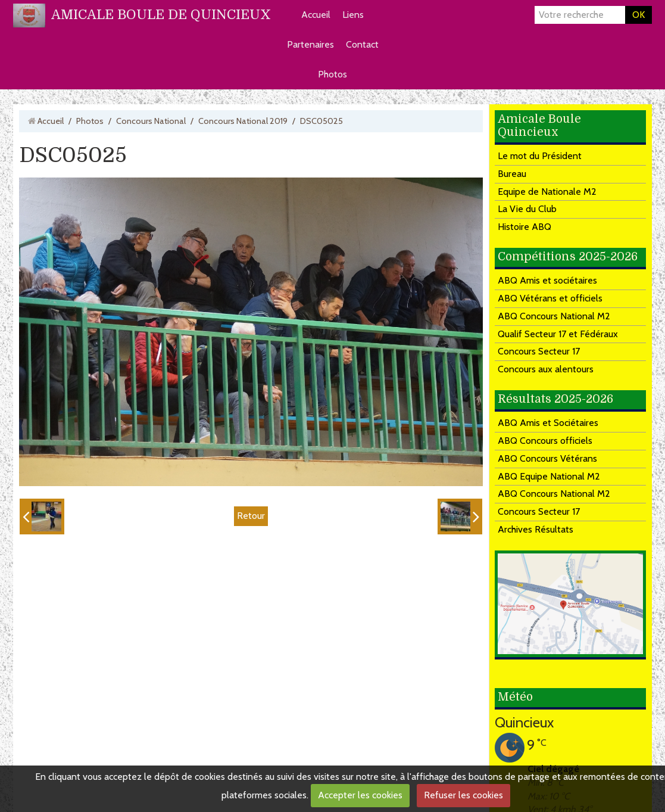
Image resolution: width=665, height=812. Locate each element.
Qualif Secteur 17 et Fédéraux (558, 334)
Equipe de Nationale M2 (547, 192)
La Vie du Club (527, 209)
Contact (362, 44)
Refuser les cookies (463, 795)
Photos (332, 74)
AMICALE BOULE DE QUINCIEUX (161, 15)
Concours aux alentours (546, 369)
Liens (353, 15)
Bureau (512, 174)
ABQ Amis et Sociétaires (548, 423)
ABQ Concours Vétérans (547, 458)
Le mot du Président (540, 156)
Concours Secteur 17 (539, 351)
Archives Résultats (536, 529)
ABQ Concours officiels (545, 441)
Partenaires (310, 44)
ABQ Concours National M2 (554, 316)
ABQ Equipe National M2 (549, 476)
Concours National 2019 (243, 121)
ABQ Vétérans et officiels (550, 298)
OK (639, 15)
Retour (251, 516)
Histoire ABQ (524, 227)
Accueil (316, 15)
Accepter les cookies (360, 795)
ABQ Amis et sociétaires (547, 280)
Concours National (151, 121)
